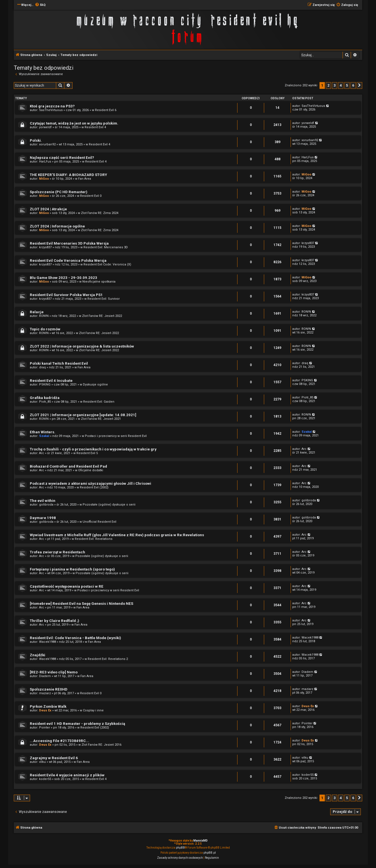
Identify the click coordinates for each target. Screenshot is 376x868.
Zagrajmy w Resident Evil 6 (54, 758)
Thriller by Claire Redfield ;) (55, 621)
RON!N (44, 316)
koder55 (45, 779)
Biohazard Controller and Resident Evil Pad (68, 466)
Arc (42, 453)
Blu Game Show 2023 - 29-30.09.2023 (64, 278)
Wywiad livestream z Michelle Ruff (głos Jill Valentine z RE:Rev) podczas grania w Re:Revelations (117, 535)
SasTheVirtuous (51, 110)
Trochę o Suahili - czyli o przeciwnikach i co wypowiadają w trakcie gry (93, 449)
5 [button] (347, 85)
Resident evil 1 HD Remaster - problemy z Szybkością (77, 724)
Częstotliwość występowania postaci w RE (67, 586)
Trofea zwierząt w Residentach (57, 552)
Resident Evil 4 (95, 127)
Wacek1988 (47, 642)
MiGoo (44, 179)
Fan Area (85, 179)
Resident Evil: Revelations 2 (108, 659)
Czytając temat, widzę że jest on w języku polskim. (74, 123)
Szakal (44, 436)
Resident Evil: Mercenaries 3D (106, 247)
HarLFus (45, 162)
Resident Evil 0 (91, 196)
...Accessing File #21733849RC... (59, 741)
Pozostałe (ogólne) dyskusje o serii (109, 505)
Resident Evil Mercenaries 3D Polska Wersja (69, 243)
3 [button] (335, 85)
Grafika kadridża (45, 398)
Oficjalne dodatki (91, 470)
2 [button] (328, 85)
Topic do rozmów (45, 329)
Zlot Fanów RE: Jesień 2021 (101, 419)
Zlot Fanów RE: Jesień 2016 (101, 745)
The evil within (43, 501)
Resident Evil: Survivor (104, 299)
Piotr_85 (45, 402)
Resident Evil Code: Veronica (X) (107, 264)
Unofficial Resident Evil (99, 522)
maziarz (45, 693)
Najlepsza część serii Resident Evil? (62, 158)
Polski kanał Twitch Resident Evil (59, 363)
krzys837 (45, 247)
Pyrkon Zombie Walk (48, 706)
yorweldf (45, 127)
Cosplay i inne (93, 710)
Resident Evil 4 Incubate (51, 381)
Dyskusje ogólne (95, 385)
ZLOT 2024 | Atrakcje (48, 209)
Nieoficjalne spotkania (99, 282)
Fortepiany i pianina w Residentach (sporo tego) (72, 569)
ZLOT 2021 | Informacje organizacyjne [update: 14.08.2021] (83, 415)
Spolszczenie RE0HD (49, 689)
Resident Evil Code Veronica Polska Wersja (68, 261)
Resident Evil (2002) (94, 487)
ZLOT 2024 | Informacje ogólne (57, 226)
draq (42, 367)
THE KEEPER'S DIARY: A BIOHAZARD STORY (68, 175)
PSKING (45, 385)
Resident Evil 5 (87, 453)
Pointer (45, 728)
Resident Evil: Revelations (94, 539)
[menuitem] (40, 5)
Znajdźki (38, 655)
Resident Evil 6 (106, 110)
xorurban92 (47, 144)
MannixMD (201, 841)
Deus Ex (45, 710)
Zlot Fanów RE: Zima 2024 (100, 213)
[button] (359, 85)
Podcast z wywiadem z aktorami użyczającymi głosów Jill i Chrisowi (90, 483)
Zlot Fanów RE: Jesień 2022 (102, 316)
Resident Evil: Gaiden (99, 402)
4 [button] (341, 85)
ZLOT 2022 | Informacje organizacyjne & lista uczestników (82, 346)
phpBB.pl (210, 853)
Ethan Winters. (43, 432)
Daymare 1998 (43, 518)
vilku (42, 762)
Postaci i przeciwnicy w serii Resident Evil (116, 436)
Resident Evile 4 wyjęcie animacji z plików (67, 775)
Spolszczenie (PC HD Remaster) (59, 192)
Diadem (45, 676)
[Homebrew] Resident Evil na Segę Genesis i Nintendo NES (81, 604)
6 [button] (353, 85)
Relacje (37, 312)
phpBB (180, 848)
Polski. (36, 140)
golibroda (46, 505)
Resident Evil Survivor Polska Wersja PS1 (66, 295)
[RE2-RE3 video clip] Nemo (54, 672)
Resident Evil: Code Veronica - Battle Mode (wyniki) (75, 638)
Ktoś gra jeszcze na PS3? (52, 106)
